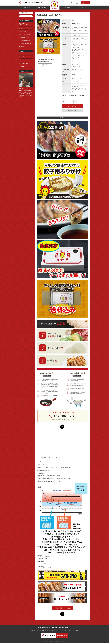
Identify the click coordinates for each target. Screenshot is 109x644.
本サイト (21, 54)
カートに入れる (72, 106)
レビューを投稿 (42, 67)
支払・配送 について (82, 7)
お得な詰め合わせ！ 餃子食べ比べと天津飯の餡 (26, 24)
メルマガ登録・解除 (24, 63)
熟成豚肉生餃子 (23, 31)
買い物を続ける (72, 111)
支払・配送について (40, 631)
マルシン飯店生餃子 (24, 37)
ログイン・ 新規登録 (73, 3)
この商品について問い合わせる (45, 63)
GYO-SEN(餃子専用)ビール (25, 43)
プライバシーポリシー (66, 631)
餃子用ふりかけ (23, 46)
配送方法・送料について (25, 60)
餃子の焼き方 (27, 7)
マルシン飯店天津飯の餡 (25, 40)
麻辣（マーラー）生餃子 (25, 34)
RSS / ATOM (22, 66)
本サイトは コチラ (42, 7)
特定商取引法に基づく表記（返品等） (47, 59)
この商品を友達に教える (44, 61)
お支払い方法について (24, 57)
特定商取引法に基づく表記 (53, 631)
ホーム (31, 631)
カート (86, 3)
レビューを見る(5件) (43, 65)
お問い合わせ (67, 7)
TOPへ (62, 427)
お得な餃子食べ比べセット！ (26, 28)
